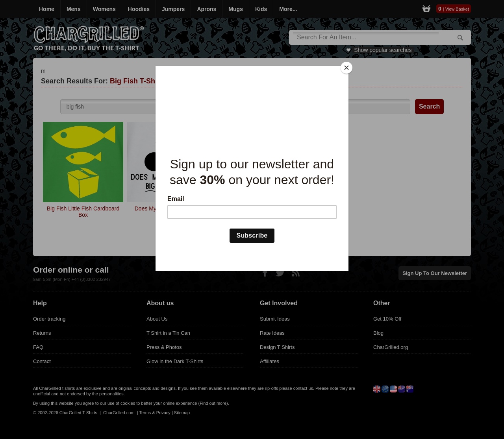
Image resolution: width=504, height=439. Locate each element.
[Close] (346, 68)
